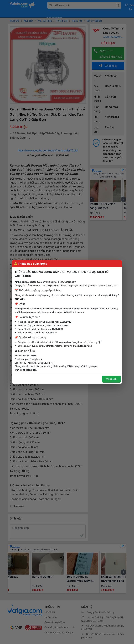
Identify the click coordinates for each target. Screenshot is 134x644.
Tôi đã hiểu (111, 379)
